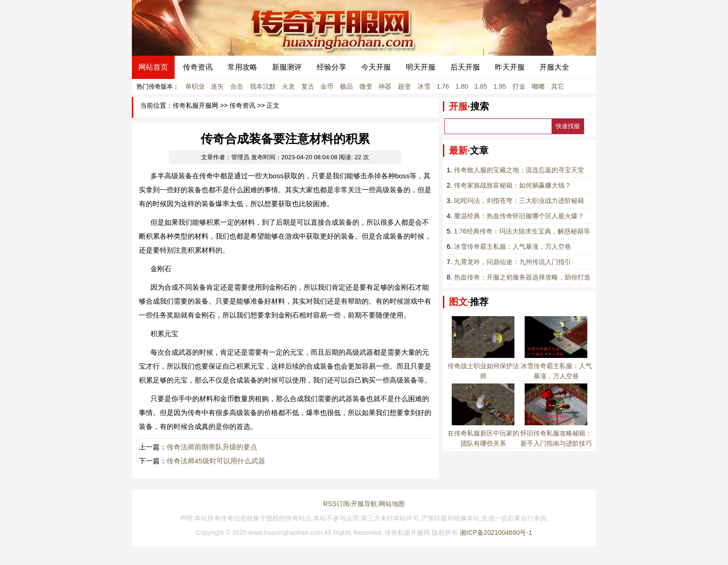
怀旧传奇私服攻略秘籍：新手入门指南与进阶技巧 (556, 433)
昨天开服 (510, 67)
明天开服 (421, 67)
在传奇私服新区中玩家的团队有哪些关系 (483, 433)
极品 (346, 86)
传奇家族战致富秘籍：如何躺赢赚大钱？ (513, 185)
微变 (366, 86)
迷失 (217, 86)
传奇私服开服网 (195, 106)
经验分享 (331, 67)
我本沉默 (263, 86)
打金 (519, 86)
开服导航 (364, 504)
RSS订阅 (336, 504)
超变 (404, 86)
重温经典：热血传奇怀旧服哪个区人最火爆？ (519, 216)
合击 (237, 86)
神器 (385, 86)
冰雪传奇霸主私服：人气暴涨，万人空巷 (513, 247)
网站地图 (392, 504)
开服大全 (554, 67)
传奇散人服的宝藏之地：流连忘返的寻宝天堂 (519, 170)
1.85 (481, 86)
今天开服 (376, 67)
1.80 (462, 86)
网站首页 (153, 67)
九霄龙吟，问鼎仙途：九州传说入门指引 (513, 262)
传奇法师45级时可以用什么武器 (216, 461)
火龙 (288, 86)
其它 (558, 86)
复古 (308, 86)
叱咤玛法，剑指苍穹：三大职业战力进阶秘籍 (519, 201)
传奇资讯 (198, 67)
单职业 (195, 86)
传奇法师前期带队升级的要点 (212, 447)
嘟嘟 (538, 86)
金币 (327, 86)
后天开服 (465, 67)
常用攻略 (242, 67)
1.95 (500, 86)
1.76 (443, 86)
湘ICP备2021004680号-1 (496, 533)
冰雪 (424, 86)
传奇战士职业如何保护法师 (483, 366)
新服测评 (287, 67)
